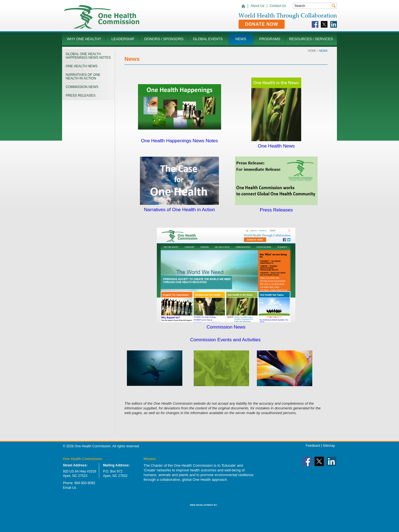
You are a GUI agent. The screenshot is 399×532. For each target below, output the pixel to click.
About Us (257, 6)
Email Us (70, 488)
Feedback (313, 446)
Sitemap (329, 446)
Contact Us (278, 6)
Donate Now (262, 24)
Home (312, 51)
